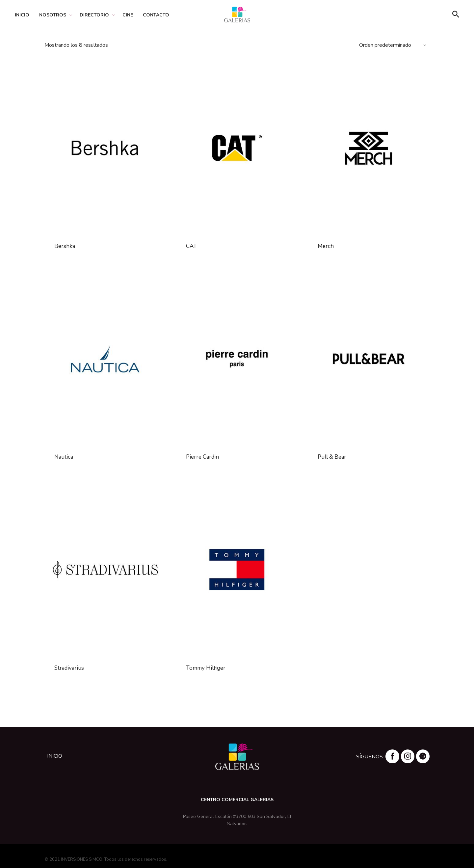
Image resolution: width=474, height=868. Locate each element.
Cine (128, 15)
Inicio (22, 15)
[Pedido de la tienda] (394, 45)
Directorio (94, 15)
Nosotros (53, 15)
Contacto (156, 15)
